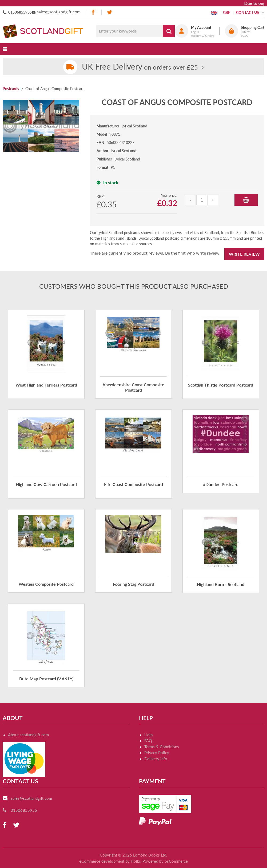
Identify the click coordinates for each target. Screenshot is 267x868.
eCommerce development (102, 861)
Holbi (136, 861)
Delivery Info (156, 759)
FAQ (148, 741)
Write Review (244, 254)
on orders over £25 (140, 67)
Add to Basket (246, 200)
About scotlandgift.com (28, 735)
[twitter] (109, 12)
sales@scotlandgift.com (59, 12)
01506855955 (20, 12)
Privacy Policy (157, 753)
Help (148, 735)
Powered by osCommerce (165, 861)
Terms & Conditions (162, 747)
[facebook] (94, 12)
